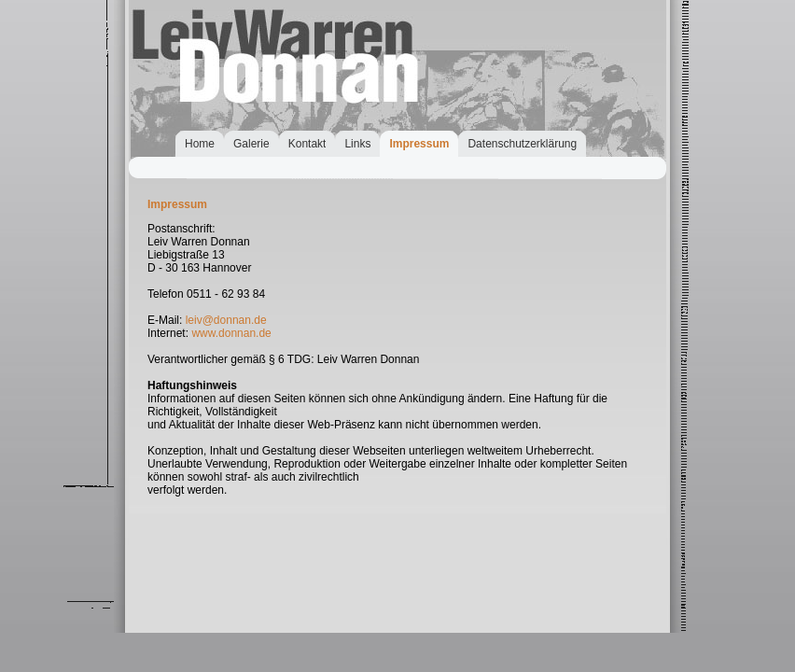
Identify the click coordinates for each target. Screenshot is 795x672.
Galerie (251, 144)
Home (200, 144)
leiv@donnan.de (226, 320)
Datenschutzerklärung (522, 144)
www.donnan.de (231, 333)
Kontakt (307, 144)
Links (357, 144)
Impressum (419, 144)
